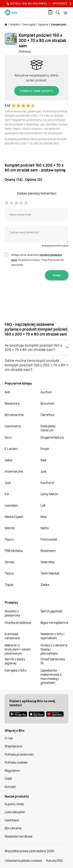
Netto (45, 528)
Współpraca (13, 746)
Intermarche (14, 471)
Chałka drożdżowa (18, 623)
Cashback (12, 820)
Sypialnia (43, 25)
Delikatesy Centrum (48, 428)
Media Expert (14, 517)
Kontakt (10, 787)
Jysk (8, 483)
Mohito (10, 528)
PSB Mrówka (14, 551)
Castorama (13, 426)
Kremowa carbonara (12, 636)
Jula (44, 471)
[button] (36, 348)
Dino (8, 437)
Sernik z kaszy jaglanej (15, 661)
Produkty (15, 25)
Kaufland (47, 483)
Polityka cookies (16, 762)
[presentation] (37, 293)
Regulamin (12, 771)
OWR (8, 779)
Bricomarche (14, 415)
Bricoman (48, 403)
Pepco (9, 539)
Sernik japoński (52, 611)
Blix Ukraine (13, 828)
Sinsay (10, 562)
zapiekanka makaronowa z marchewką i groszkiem (51, 677)
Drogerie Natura (52, 437)
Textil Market (50, 573)
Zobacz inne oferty (37, 91)
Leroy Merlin (49, 494)
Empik (45, 449)
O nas (9, 738)
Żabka (45, 585)
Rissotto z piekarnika (12, 613)
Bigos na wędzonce (54, 623)
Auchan (46, 392)
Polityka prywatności (19, 754)
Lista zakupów (15, 812)
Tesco (9, 573)
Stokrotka (48, 562)
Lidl (43, 505)
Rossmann (48, 551)
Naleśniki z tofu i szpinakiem (52, 636)
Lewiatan (11, 505)
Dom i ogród (29, 25)
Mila (44, 517)
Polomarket (49, 539)
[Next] (70, 4)
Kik (7, 494)
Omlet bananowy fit (53, 661)
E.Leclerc (11, 449)
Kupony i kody (14, 804)
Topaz (9, 585)
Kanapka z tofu (16, 670)
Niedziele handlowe (18, 836)
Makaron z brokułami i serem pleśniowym (18, 649)
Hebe (8, 460)
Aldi (7, 392)
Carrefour (48, 415)
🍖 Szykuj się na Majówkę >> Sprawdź (37, 3)
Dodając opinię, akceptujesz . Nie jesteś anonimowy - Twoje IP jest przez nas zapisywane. (37, 260)
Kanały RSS (55, 861)
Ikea (44, 460)
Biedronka (12, 403)
